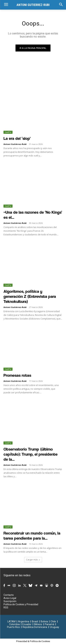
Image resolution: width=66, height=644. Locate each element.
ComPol (8, 132)
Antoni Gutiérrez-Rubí (15, 144)
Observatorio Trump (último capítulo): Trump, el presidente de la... (31, 454)
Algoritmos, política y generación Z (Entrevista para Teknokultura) (30, 296)
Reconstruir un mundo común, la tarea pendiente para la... (32, 536)
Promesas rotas (17, 375)
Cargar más (33, 560)
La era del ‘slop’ (17, 138)
